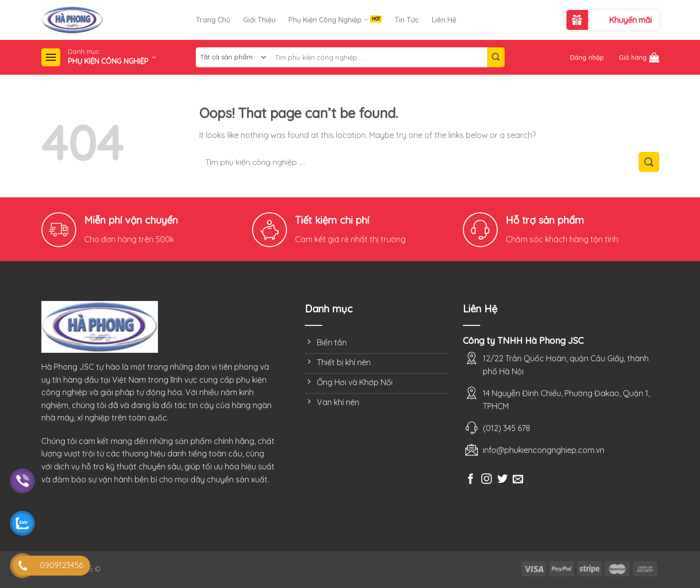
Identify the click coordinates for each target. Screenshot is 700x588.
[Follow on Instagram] (487, 480)
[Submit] (496, 57)
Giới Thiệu (259, 20)
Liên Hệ (444, 20)
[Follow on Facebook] (471, 480)
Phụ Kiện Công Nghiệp (328, 20)
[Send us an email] (518, 480)
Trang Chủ (213, 20)
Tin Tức (407, 20)
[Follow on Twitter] (502, 480)
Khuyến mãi (630, 20)
